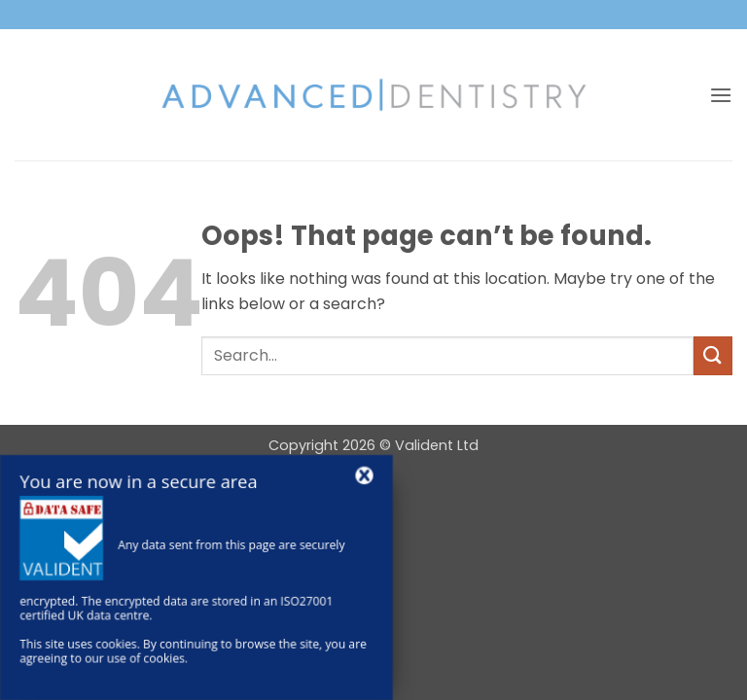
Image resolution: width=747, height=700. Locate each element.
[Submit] (713, 355)
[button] (721, 95)
